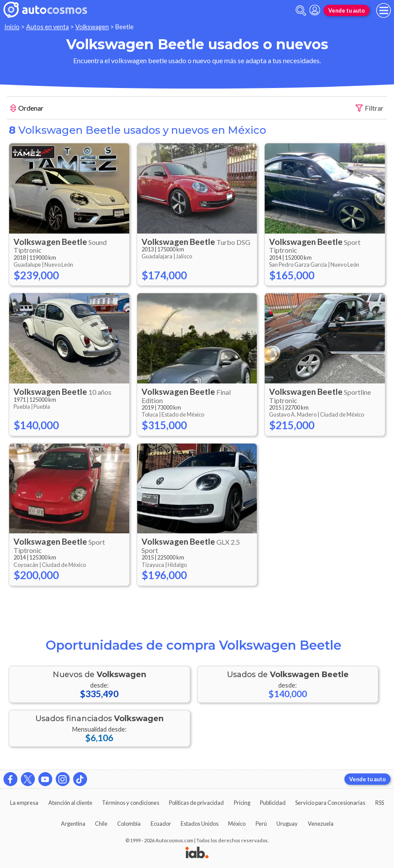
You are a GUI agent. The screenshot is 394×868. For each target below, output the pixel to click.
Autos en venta (47, 27)
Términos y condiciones (131, 803)
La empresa (24, 803)
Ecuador (161, 824)
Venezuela (321, 824)
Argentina (73, 824)
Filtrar (370, 108)
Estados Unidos (200, 824)
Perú (261, 824)
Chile (101, 824)
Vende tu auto (347, 10)
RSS (380, 803)
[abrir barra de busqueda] (301, 11)
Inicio (12, 27)
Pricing (242, 803)
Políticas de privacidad (196, 803)
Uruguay (287, 824)
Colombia (129, 824)
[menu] (384, 10)
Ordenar (27, 109)
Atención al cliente (70, 803)
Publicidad (273, 803)
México (237, 824)
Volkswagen (92, 27)
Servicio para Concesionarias (330, 803)
